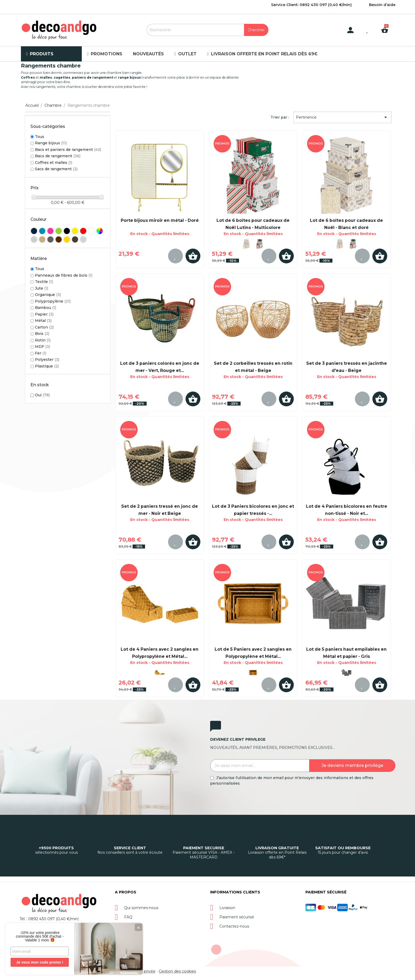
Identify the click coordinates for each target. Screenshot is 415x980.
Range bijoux (51, 143)
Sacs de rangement (56, 169)
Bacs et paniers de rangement (68, 150)
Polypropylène (53, 301)
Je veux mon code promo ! (40, 962)
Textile (44, 282)
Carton (44, 327)
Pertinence (342, 117)
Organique (48, 295)
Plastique (47, 366)
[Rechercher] (207, 30)
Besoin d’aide (382, 5)
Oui (42, 395)
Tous (40, 137)
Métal (43, 321)
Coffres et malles (54, 163)
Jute (42, 288)
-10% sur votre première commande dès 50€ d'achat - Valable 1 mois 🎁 (40, 936)
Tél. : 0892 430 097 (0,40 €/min (49, 919)
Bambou (46, 308)
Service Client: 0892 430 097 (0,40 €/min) (311, 5)
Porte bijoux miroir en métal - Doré (160, 220)
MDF (42, 347)
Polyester (47, 359)
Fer (41, 353)
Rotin (43, 340)
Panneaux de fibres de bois (64, 275)
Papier (44, 314)
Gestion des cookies (177, 971)
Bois (42, 334)
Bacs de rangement (58, 156)
